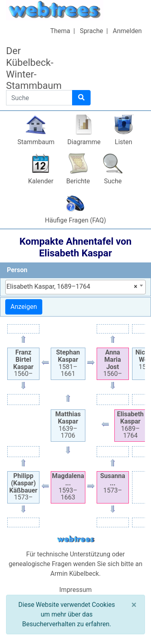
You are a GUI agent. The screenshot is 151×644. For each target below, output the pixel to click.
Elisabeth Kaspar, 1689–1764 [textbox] (72, 287)
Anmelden (127, 31)
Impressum (75, 590)
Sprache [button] (91, 31)
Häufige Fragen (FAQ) (76, 220)
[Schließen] (134, 605)
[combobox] (75, 287)
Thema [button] (60, 31)
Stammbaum (36, 142)
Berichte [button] (78, 181)
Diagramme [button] (84, 142)
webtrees (76, 539)
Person (17, 270)
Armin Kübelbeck (75, 574)
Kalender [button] (41, 181)
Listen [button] (123, 142)
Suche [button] (113, 181)
